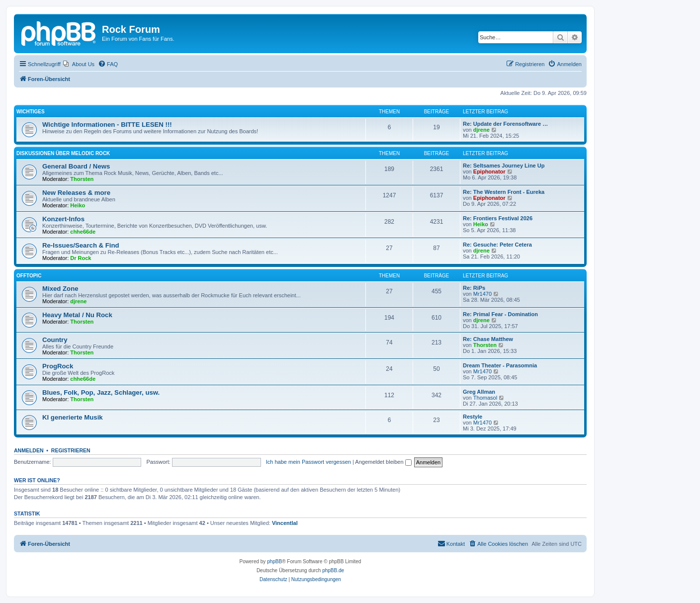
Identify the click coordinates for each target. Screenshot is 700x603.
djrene (481, 130)
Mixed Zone (60, 289)
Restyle (473, 417)
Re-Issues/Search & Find (81, 245)
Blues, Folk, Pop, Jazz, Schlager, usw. (101, 392)
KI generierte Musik (73, 417)
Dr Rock (81, 258)
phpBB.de (333, 570)
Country (55, 340)
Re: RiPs (474, 288)
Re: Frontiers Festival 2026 (498, 218)
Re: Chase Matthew (488, 339)
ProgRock (58, 366)
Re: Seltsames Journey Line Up (504, 166)
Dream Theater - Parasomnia (500, 365)
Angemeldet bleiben (383, 462)
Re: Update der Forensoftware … (505, 124)
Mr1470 (482, 294)
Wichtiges (31, 112)
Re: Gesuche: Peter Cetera (497, 245)
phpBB (274, 561)
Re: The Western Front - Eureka (504, 192)
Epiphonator (489, 172)
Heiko (78, 205)
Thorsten (82, 179)
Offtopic (29, 276)
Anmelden (29, 450)
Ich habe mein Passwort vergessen (308, 462)
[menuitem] (79, 64)
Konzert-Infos (63, 219)
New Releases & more (76, 193)
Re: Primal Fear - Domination (500, 314)
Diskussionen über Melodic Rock (63, 153)
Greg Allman (479, 392)
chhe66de (83, 232)
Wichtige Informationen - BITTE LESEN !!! (107, 125)
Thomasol (485, 398)
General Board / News (76, 166)
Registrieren (71, 450)
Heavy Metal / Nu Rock (77, 315)
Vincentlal (285, 523)
